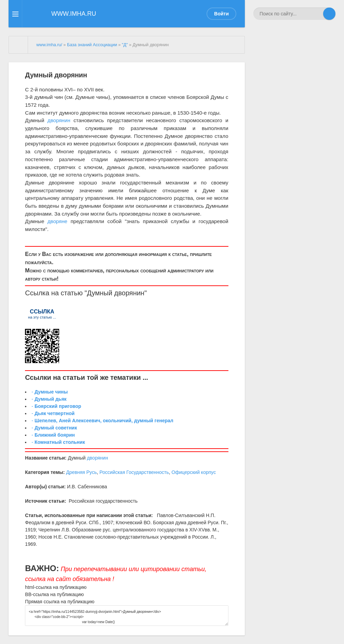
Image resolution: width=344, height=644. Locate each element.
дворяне (57, 221)
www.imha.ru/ (49, 45)
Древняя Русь (81, 472)
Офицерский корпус (194, 472)
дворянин (59, 120)
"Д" (125, 45)
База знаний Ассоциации (92, 45)
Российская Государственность (134, 472)
